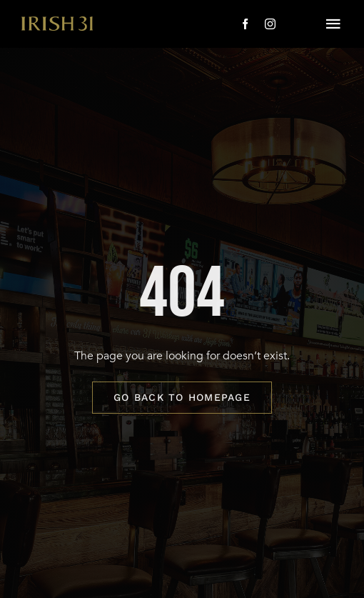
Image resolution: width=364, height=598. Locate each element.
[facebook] (245, 24)
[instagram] (270, 24)
